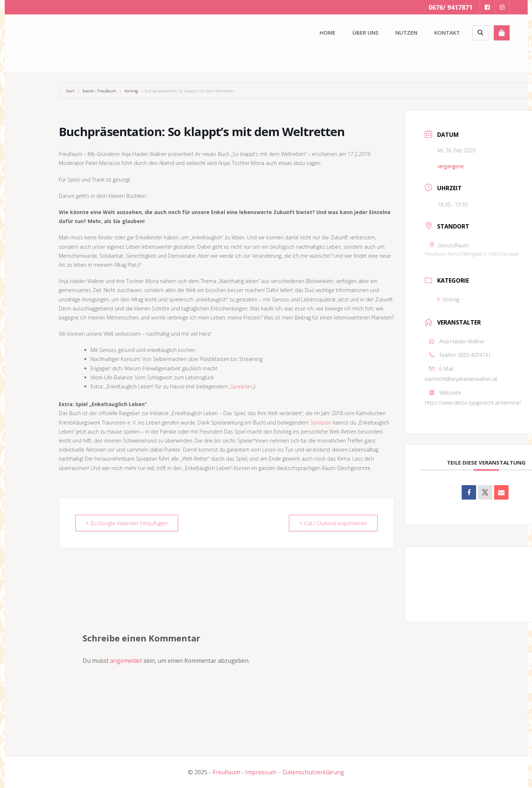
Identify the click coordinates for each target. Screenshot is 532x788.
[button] (44, 42)
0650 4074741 (474, 355)
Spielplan (241, 386)
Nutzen (406, 32)
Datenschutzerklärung (313, 772)
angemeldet (126, 661)
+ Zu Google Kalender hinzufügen (127, 523)
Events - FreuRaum (100, 91)
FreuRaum (226, 772)
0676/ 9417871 (450, 7)
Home (327, 32)
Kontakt (447, 32)
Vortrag (131, 91)
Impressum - (262, 772)
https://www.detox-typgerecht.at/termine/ (473, 403)
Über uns (365, 32)
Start (71, 91)
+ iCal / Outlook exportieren (333, 523)
